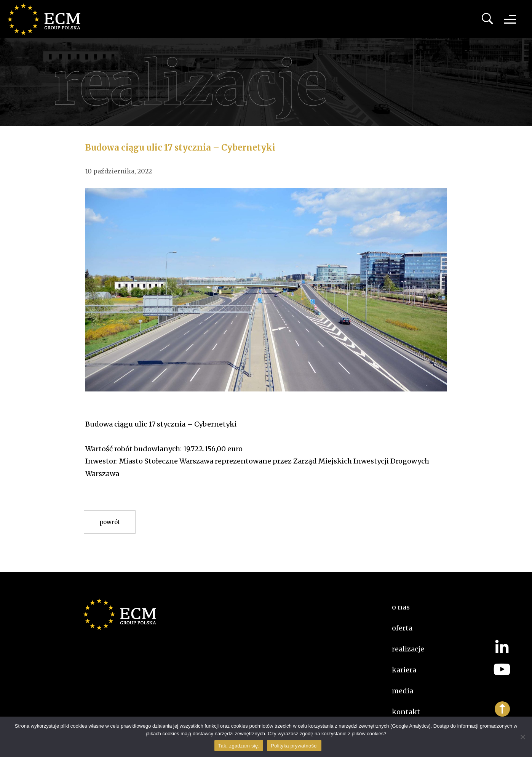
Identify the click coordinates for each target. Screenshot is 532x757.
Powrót (110, 522)
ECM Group (48, 19)
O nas (401, 607)
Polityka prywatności (294, 746)
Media (403, 691)
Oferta (402, 628)
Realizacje (408, 649)
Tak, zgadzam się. (239, 746)
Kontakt (406, 712)
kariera (404, 670)
